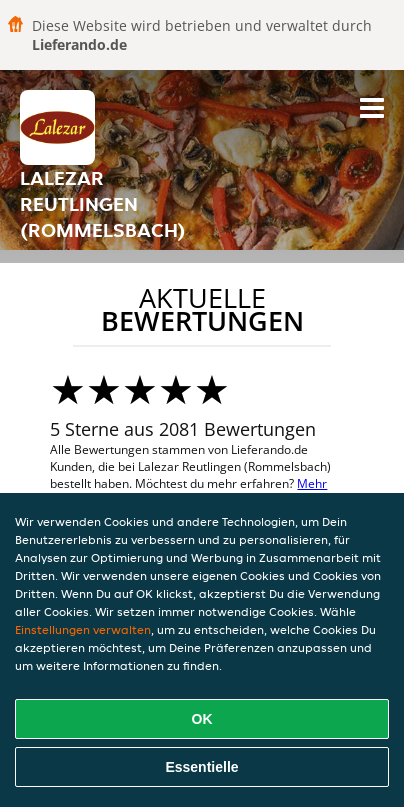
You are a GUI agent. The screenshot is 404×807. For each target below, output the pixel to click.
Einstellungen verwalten (83, 629)
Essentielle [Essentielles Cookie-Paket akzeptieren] (201, 767)
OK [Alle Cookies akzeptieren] (202, 719)
